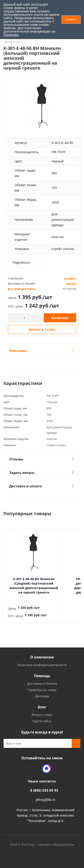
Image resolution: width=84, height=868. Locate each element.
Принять (71, 19)
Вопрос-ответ (42, 710)
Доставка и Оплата (42, 679)
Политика (11, 35)
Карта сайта (42, 717)
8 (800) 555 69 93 (44, 786)
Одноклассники (35, 764)
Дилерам (42, 692)
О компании (42, 653)
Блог (42, 702)
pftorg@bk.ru (46, 795)
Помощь (42, 671)
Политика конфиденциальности (42, 660)
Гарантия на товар (42, 685)
